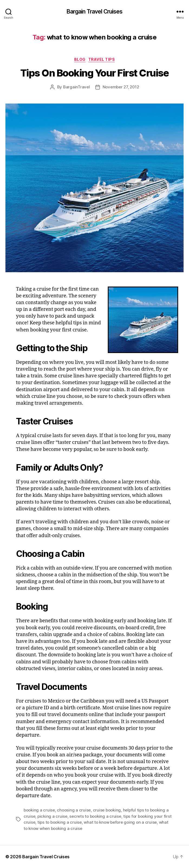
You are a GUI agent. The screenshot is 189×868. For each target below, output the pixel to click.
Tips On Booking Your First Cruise (95, 73)
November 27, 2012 (121, 87)
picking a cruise (52, 816)
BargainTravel (76, 87)
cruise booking (107, 810)
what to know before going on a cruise (120, 822)
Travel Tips (102, 59)
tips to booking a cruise (60, 822)
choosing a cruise (74, 810)
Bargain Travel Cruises (95, 11)
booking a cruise (39, 810)
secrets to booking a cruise (95, 816)
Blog (80, 59)
